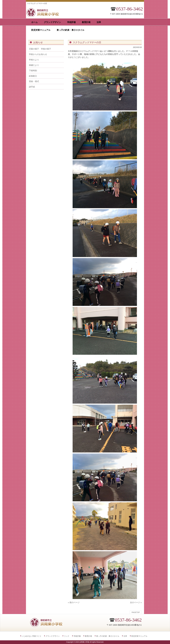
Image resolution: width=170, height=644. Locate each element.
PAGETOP (136, 612)
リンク (67, 636)
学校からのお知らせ (38, 54)
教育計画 (88, 636)
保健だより (34, 65)
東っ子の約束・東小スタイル (108, 636)
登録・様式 (34, 81)
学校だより (34, 60)
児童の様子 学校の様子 (40, 49)
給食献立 (33, 76)
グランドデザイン (53, 636)
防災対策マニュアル (139, 636)
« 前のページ (74, 602)
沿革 (125, 636)
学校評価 (77, 636)
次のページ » (136, 602)
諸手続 (32, 87)
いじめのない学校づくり (31, 636)
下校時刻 (33, 71)
